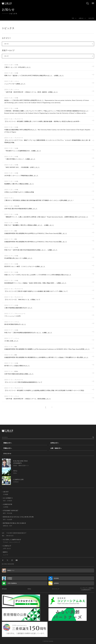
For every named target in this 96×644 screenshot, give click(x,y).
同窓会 (29, 589)
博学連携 (4, 589)
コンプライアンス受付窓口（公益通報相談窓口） (87, 589)
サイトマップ (56, 589)
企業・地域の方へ (56, 448)
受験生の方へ (8, 443)
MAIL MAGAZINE (8, 564)
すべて (7, 44)
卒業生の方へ (8, 448)
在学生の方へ (55, 443)
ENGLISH (7, 454)
